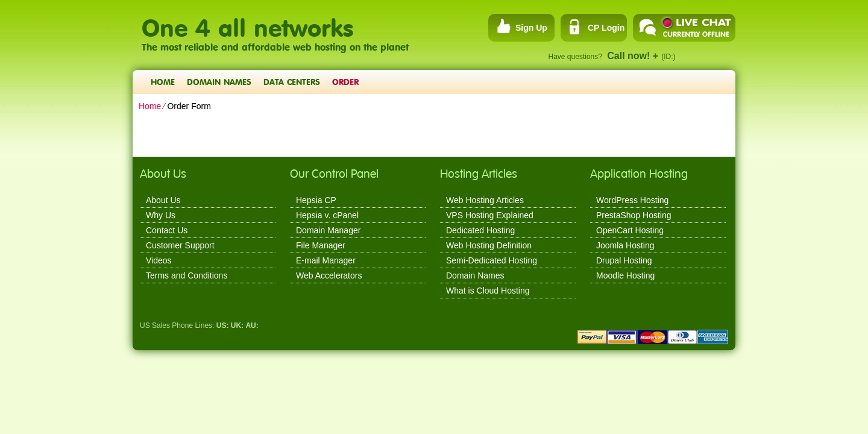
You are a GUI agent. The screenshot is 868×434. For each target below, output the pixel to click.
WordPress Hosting (632, 200)
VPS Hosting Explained (490, 215)
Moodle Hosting (625, 275)
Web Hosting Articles (485, 200)
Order (345, 82)
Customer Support (180, 245)
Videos (159, 260)
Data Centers (292, 82)
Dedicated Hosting (480, 230)
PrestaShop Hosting (634, 215)
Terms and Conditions (187, 275)
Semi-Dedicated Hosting (492, 260)
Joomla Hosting (625, 245)
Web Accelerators (329, 275)
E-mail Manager (326, 260)
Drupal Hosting (624, 260)
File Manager (321, 245)
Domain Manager (328, 230)
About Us (163, 200)
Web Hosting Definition (489, 245)
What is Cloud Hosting (488, 291)
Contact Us (167, 230)
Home (163, 82)
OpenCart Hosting (630, 230)
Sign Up (531, 28)
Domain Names (219, 82)
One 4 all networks (247, 21)
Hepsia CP (316, 200)
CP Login (606, 28)
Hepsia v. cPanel (327, 215)
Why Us (161, 215)
